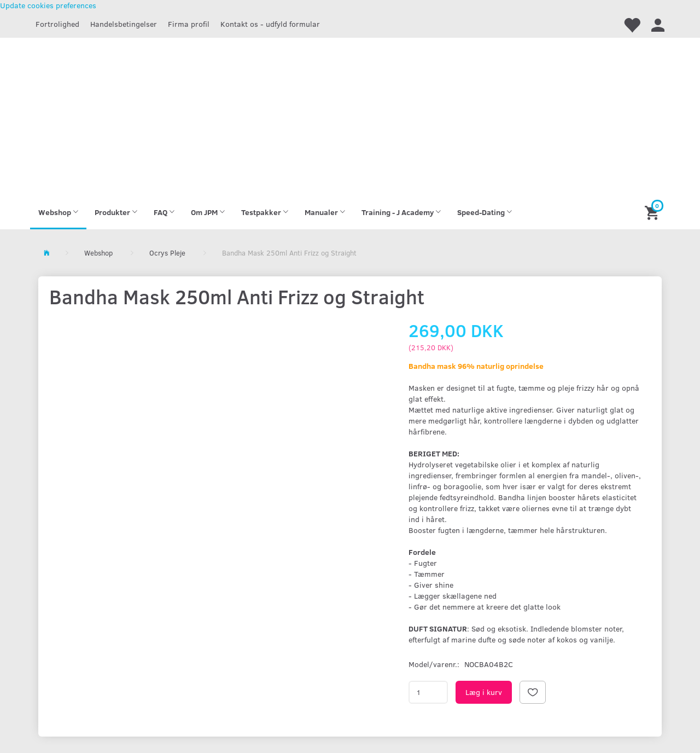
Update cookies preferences (48, 5)
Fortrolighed (57, 24)
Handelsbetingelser (124, 24)
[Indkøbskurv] (653, 212)
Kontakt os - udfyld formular (270, 24)
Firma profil (189, 24)
